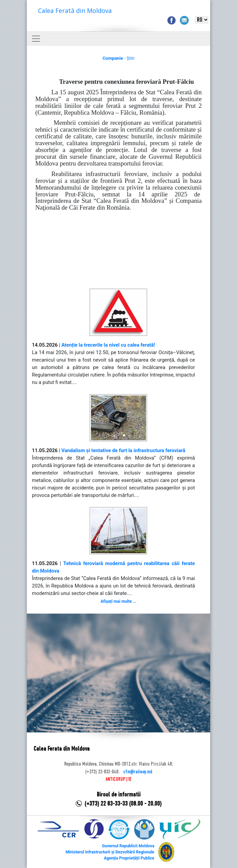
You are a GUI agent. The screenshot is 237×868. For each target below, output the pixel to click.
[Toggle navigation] (36, 39)
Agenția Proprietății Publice (129, 858)
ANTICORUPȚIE (118, 779)
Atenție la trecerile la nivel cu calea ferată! (108, 345)
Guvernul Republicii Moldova (128, 846)
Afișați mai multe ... (118, 601)
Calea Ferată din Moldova (75, 11)
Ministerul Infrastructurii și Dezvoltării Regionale (110, 852)
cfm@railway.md (138, 772)
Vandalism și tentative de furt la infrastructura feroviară (123, 450)
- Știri (118, 58)
